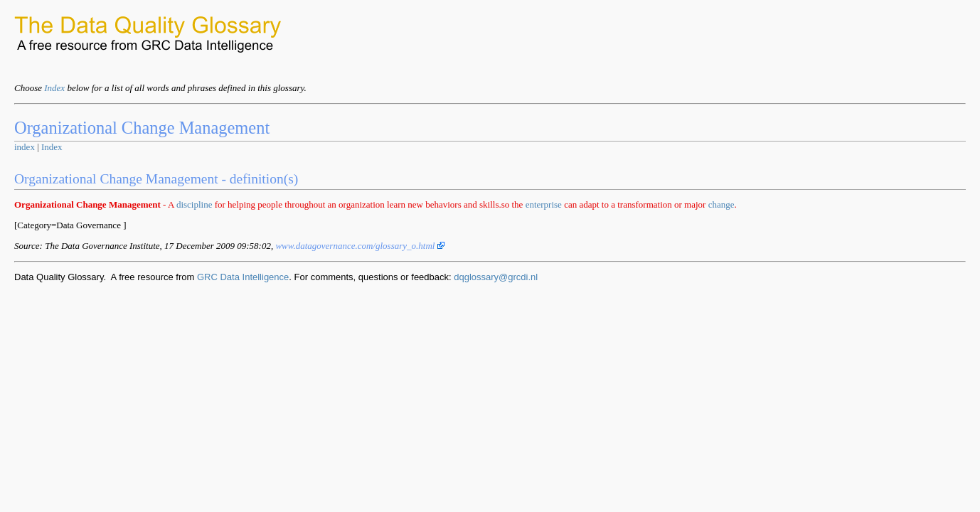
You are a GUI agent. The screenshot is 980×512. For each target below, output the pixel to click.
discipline (195, 204)
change (721, 204)
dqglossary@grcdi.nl (496, 277)
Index (54, 88)
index (25, 147)
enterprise (544, 204)
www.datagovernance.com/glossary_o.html (359, 246)
